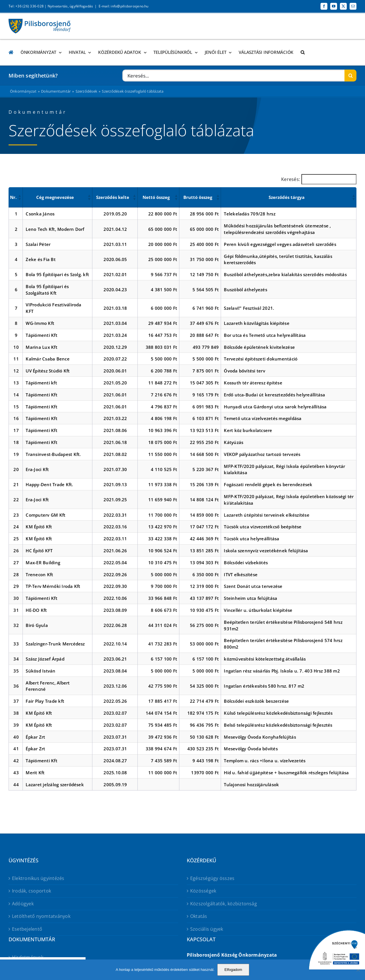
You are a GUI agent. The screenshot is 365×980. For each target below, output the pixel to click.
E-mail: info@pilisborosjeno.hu (124, 6)
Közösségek (203, 891)
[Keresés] (350, 76)
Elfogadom (233, 970)
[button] (303, 52)
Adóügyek (23, 904)
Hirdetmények (28, 957)
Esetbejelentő (27, 929)
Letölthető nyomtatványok (41, 916)
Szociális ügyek (207, 929)
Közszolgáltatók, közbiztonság (224, 904)
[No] (358, 970)
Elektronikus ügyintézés (38, 878)
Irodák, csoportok (32, 891)
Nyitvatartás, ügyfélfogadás (70, 6)
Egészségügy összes (212, 878)
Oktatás (199, 916)
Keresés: (291, 179)
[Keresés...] (233, 76)
